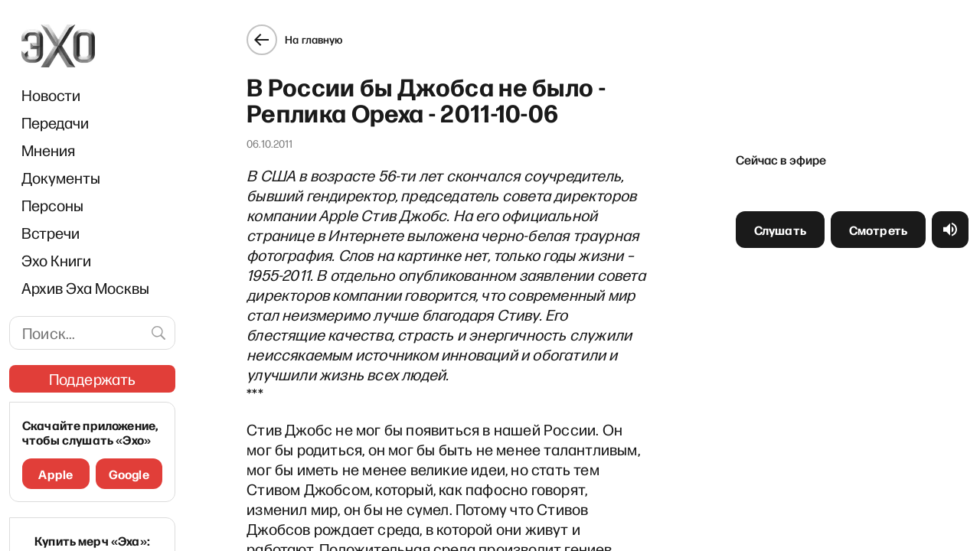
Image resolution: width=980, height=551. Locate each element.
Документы (61, 178)
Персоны (52, 205)
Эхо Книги (56, 260)
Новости (51, 95)
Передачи (55, 122)
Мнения (48, 150)
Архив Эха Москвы (85, 288)
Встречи (51, 233)
